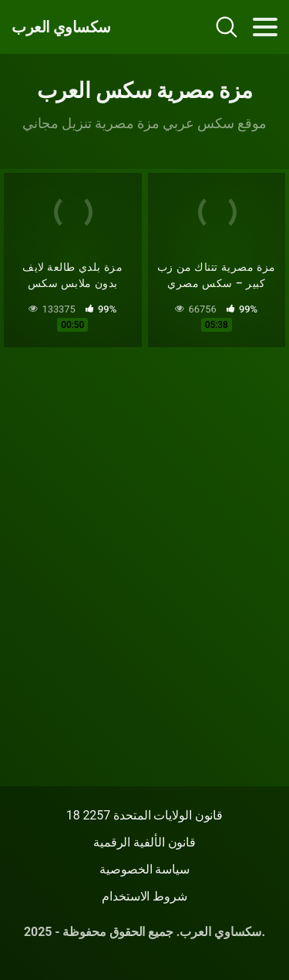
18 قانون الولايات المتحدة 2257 (145, 815)
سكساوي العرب (61, 27)
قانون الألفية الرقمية (144, 842)
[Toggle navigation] (265, 27)
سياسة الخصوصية (144, 869)
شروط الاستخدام (144, 896)
